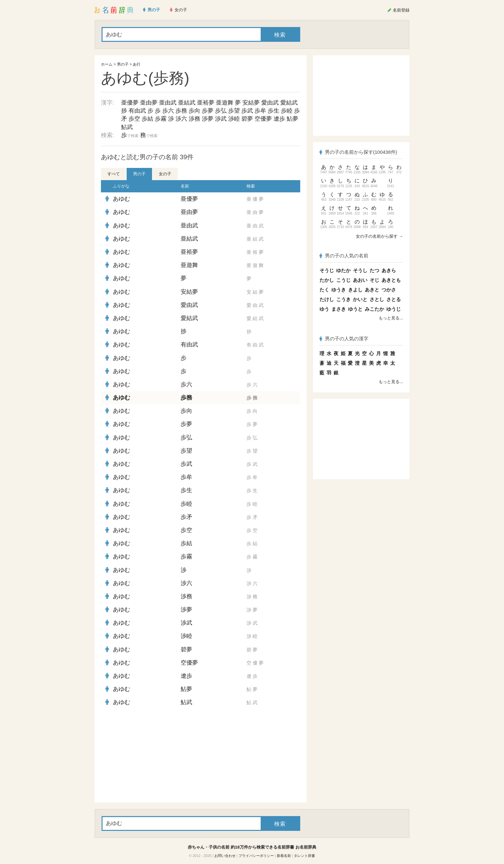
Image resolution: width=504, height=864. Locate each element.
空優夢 (263, 119)
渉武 (221, 119)
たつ (374, 270)
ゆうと (355, 309)
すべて (114, 174)
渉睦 (234, 119)
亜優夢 (130, 103)
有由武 (137, 111)
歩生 (274, 111)
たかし (327, 280)
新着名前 (284, 856)
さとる (394, 299)
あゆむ (122, 199)
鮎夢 (292, 119)
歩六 (168, 111)
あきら (389, 270)
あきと (372, 290)
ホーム (107, 64)
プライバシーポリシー (256, 856)
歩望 (234, 111)
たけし (327, 299)
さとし (377, 299)
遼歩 (279, 119)
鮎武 (127, 127)
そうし (360, 270)
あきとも (391, 280)
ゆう (324, 309)
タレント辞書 (304, 856)
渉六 (181, 119)
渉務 (194, 119)
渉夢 (208, 119)
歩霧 (161, 119)
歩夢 (208, 111)
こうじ (343, 280)
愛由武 (270, 103)
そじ (374, 280)
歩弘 (221, 111)
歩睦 (287, 111)
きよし (355, 290)
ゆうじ (394, 309)
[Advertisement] (149, 756)
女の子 (165, 174)
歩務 (181, 111)
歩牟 (260, 111)
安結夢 (251, 103)
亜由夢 (149, 103)
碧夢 (247, 119)
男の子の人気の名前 (344, 256)
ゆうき (339, 290)
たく (324, 290)
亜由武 (168, 103)
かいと (360, 299)
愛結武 (289, 103)
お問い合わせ (225, 856)
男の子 (123, 64)
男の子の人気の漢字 (344, 339)
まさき (339, 309)
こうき (343, 299)
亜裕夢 (206, 103)
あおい (360, 280)
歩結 (148, 119)
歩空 (134, 119)
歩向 (194, 111)
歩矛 (186, 517)
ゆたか (343, 270)
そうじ (327, 270)
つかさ (389, 290)
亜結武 (187, 103)
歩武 (247, 111)
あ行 (137, 64)
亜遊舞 (225, 103)
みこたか (374, 309)
